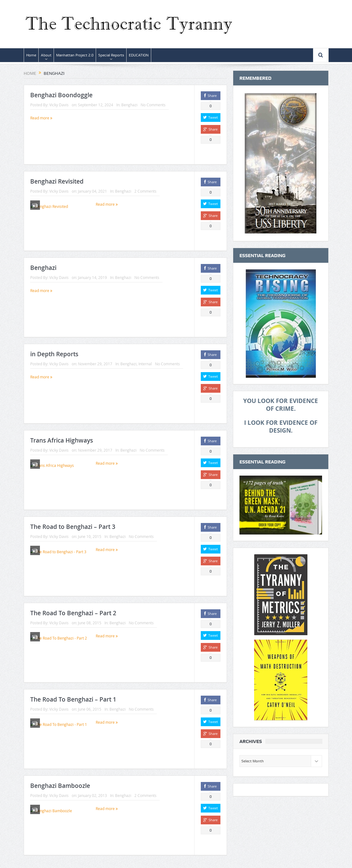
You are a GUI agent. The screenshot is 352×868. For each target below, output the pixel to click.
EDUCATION (139, 55)
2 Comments (145, 191)
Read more (41, 118)
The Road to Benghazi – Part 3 (73, 527)
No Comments (153, 105)
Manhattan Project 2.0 (75, 55)
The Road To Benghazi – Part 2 (73, 613)
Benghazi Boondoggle (61, 95)
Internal (145, 364)
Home (31, 55)
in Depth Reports (54, 354)
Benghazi (129, 105)
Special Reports (111, 55)
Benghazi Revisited (57, 181)
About (46, 55)
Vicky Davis (59, 105)
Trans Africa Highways (62, 440)
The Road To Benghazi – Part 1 (73, 699)
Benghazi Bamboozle (60, 786)
